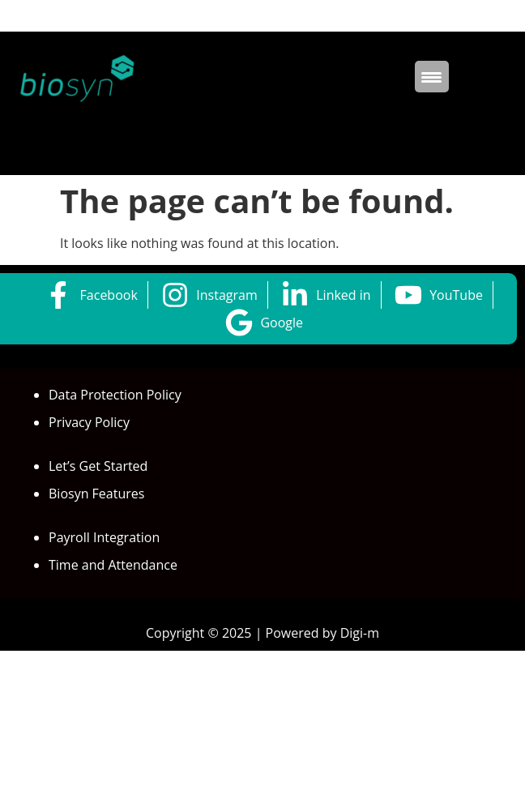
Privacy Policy (89, 422)
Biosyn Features (96, 494)
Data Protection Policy (115, 395)
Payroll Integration (104, 537)
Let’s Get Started (98, 466)
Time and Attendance (113, 565)
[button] (262, 142)
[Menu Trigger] (432, 77)
